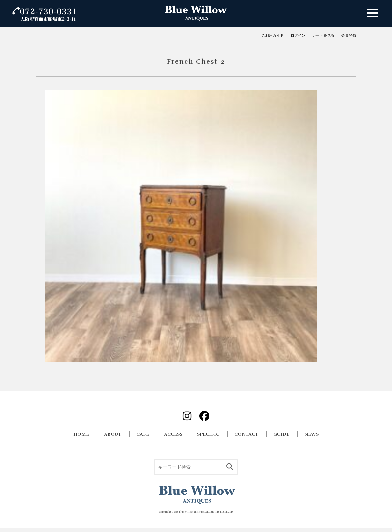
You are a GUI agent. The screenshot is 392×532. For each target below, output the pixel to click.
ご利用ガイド (273, 35)
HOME (81, 434)
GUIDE (281, 434)
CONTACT (246, 434)
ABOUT (113, 434)
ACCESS (173, 434)
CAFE (143, 434)
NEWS (311, 434)
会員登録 (349, 35)
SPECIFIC (208, 434)
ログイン (298, 35)
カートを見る (323, 35)
